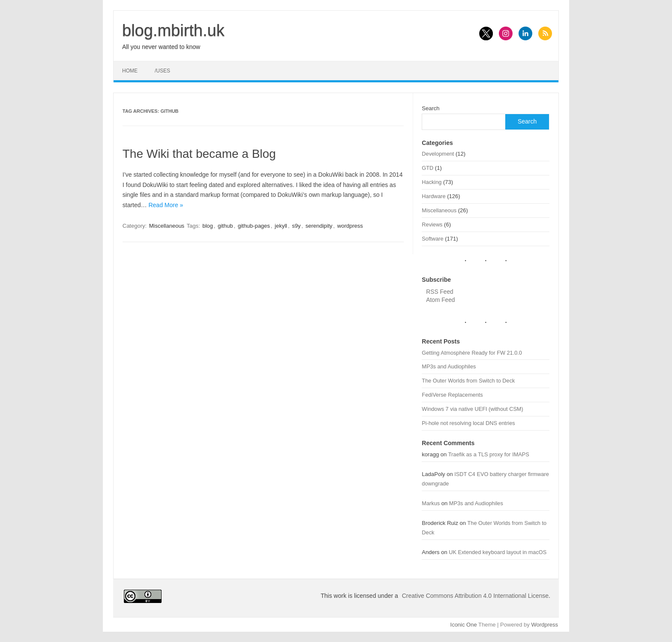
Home (130, 71)
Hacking (432, 182)
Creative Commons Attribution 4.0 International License (475, 596)
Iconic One (464, 625)
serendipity (319, 226)
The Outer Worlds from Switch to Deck (468, 381)
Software (432, 239)
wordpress (350, 226)
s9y (296, 226)
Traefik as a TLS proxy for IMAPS (489, 454)
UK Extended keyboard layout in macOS (498, 552)
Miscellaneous (167, 226)
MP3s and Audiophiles (449, 366)
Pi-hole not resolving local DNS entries (468, 423)
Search (430, 108)
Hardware (433, 196)
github (225, 226)
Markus (431, 503)
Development (438, 154)
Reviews (432, 225)
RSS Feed (439, 292)
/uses (162, 71)
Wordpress (544, 625)
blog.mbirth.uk (173, 30)
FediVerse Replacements (452, 395)
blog (208, 226)
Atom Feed (440, 300)
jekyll (281, 226)
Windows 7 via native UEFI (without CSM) (472, 409)
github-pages (254, 226)
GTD (427, 168)
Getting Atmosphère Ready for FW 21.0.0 (472, 353)
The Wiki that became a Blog (199, 154)
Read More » (166, 205)
